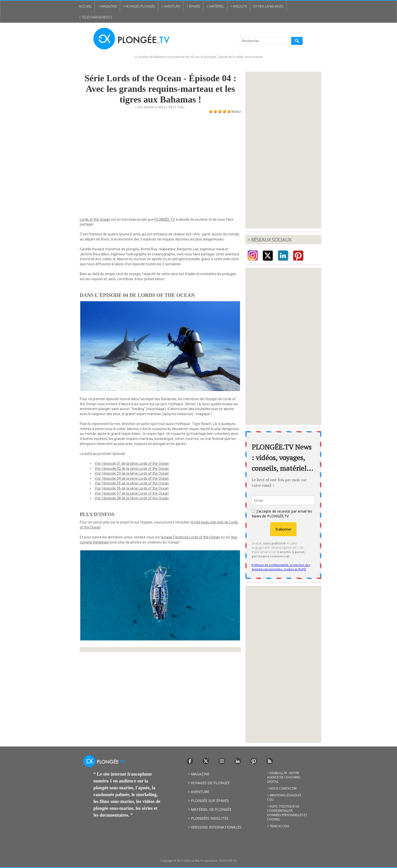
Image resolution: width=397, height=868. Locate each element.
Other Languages (268, 6)
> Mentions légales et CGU (284, 797)
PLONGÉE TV (165, 219)
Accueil (85, 6)
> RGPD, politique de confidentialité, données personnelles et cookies (287, 813)
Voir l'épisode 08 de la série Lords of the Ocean (132, 498)
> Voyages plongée (139, 6)
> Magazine (107, 6)
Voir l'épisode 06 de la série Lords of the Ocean (132, 488)
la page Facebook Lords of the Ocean (190, 537)
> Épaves (193, 6)
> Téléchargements (95, 17)
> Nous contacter (282, 788)
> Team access (278, 826)
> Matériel (215, 6)
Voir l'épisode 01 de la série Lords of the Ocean (132, 463)
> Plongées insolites (208, 818)
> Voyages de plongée (209, 783)
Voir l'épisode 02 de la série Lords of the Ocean (132, 469)
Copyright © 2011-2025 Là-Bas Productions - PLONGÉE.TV (198, 861)
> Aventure (171, 6)
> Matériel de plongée (210, 809)
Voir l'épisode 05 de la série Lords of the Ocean (132, 483)
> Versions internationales (215, 827)
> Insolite (239, 6)
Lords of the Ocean (95, 219)
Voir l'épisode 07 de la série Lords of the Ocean (132, 493)
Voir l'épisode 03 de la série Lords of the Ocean (132, 473)
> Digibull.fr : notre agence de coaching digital (284, 777)
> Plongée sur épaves (208, 801)
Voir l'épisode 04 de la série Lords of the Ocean (132, 478)
